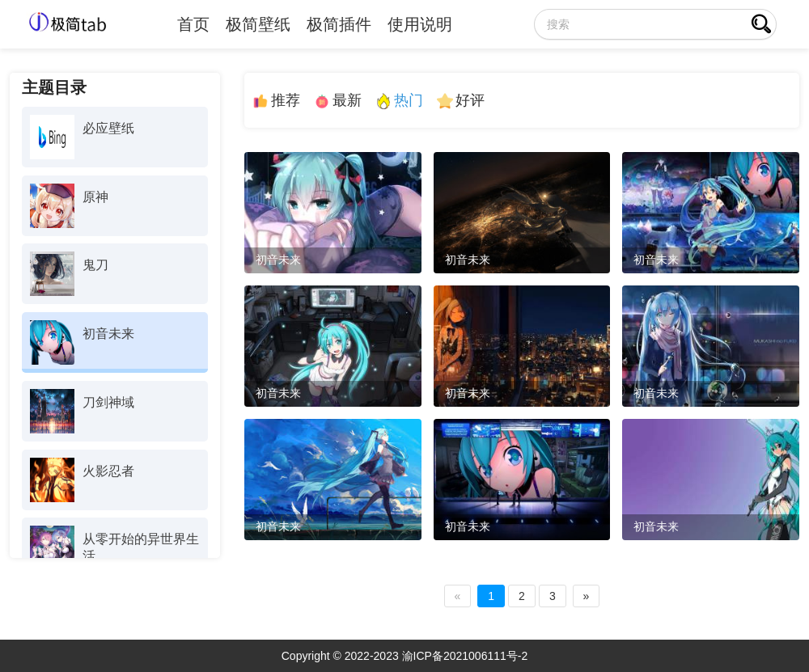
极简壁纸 (258, 24)
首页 (193, 24)
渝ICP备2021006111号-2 (465, 656)
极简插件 (339, 24)
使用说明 (420, 24)
